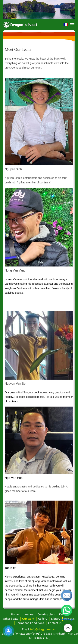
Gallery (43, 619)
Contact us (55, 623)
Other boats (11, 619)
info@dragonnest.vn (43, 629)
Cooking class (46, 614)
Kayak (63, 614)
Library (56, 619)
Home (15, 614)
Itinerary (28, 614)
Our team (28, 619)
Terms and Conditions (30, 623)
